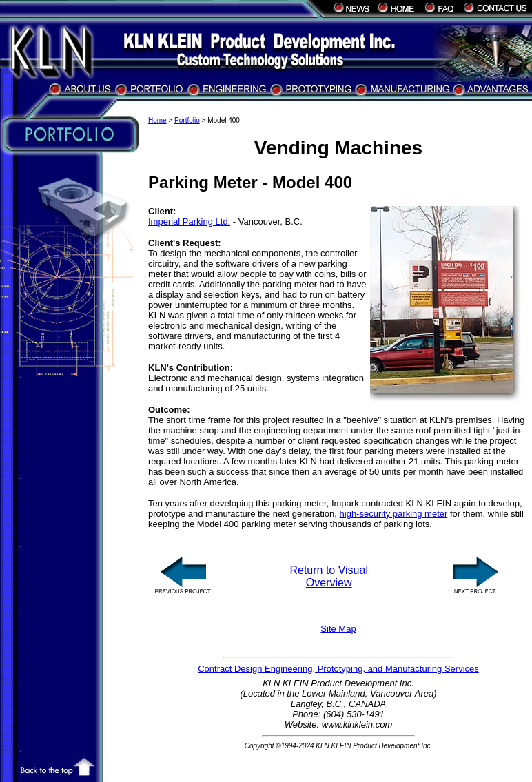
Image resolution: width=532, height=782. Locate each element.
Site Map (338, 629)
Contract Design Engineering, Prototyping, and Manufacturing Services (338, 669)
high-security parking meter (394, 514)
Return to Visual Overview (329, 576)
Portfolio (187, 120)
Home (157, 120)
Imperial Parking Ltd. (189, 222)
